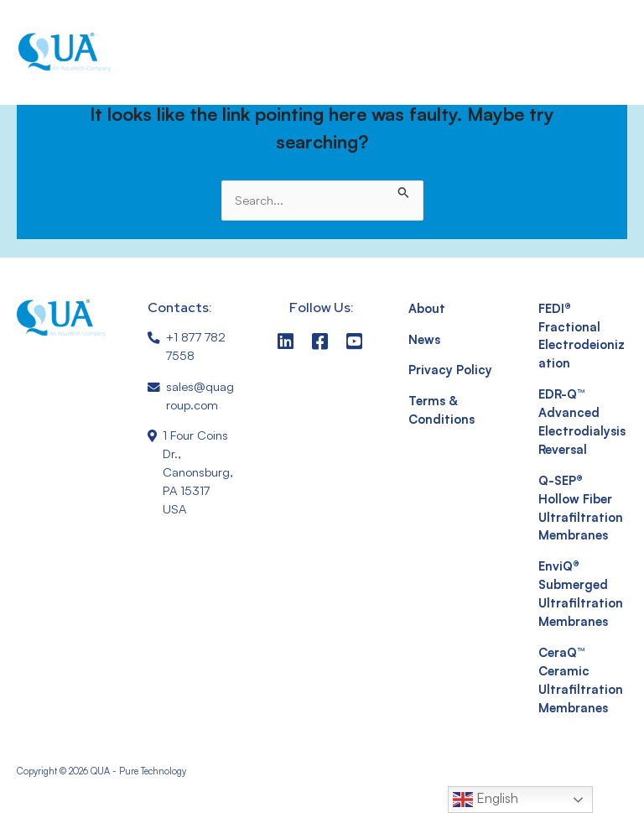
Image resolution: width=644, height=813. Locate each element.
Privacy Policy (450, 370)
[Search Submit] (404, 190)
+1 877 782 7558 (196, 346)
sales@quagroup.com (200, 396)
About (427, 308)
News (424, 339)
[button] (590, 53)
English (486, 800)
